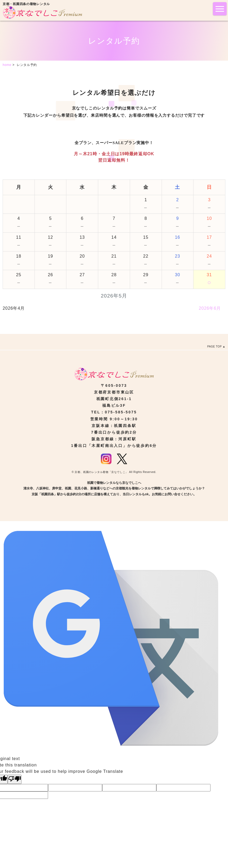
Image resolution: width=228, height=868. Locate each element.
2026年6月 (210, 308)
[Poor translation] (15, 779)
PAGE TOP (215, 347)
